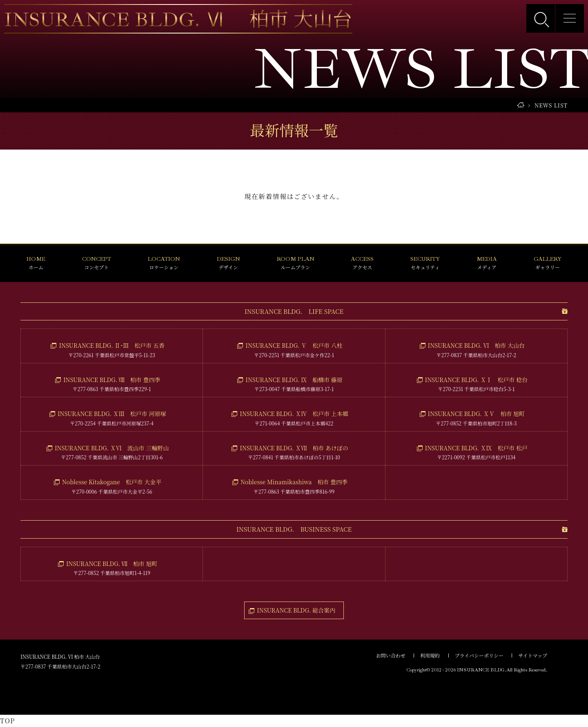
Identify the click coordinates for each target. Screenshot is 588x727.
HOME (521, 105)
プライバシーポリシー (479, 655)
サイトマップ (533, 655)
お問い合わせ (391, 655)
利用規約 (430, 655)
